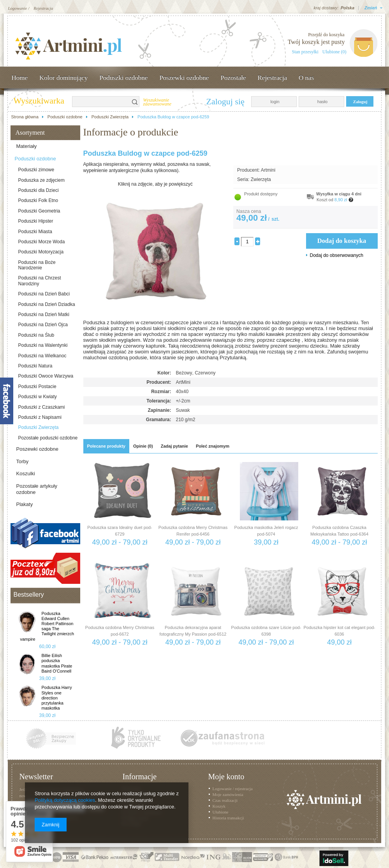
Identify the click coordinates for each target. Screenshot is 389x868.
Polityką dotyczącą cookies (65, 800)
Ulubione (221, 812)
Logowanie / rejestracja (233, 789)
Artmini (268, 170)
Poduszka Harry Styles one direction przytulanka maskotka (57, 698)
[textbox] (101, 102)
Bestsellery (29, 595)
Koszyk (219, 806)
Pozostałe (233, 78)
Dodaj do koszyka (342, 241)
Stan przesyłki (305, 52)
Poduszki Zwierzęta (110, 117)
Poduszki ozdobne (123, 78)
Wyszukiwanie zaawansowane (158, 102)
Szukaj (135, 102)
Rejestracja (43, 8)
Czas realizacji (225, 800)
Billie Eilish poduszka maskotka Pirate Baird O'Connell (57, 663)
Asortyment (30, 133)
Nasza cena (249, 211)
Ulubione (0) (334, 52)
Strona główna (25, 117)
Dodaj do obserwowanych (337, 255)
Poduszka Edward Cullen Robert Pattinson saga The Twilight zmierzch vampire (47, 626)
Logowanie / (19, 8)
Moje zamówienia (228, 794)
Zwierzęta (261, 179)
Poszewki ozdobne (184, 78)
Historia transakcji (228, 818)
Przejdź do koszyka (326, 35)
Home (20, 78)
